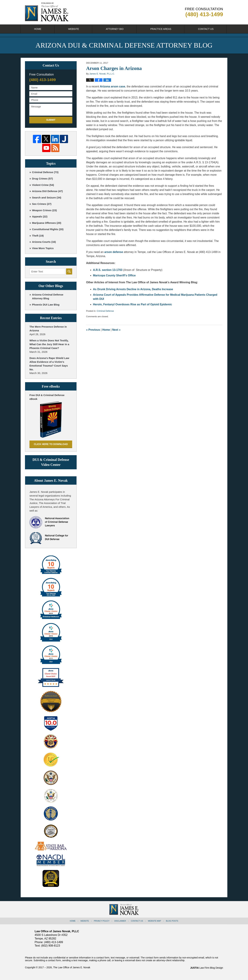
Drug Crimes (42, 179)
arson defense (114, 252)
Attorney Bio (115, 29)
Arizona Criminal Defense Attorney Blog (48, 296)
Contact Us (206, 29)
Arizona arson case (113, 86)
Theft (38, 236)
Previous (93, 330)
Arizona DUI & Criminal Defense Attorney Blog (47, 12)
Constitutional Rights (48, 229)
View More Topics (43, 248)
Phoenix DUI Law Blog (46, 305)
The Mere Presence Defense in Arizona (48, 329)
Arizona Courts (44, 242)
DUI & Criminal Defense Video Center (51, 462)
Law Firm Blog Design (207, 968)
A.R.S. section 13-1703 (108, 270)
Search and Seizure (47, 197)
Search (69, 271)
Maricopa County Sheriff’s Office (114, 275)
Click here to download (51, 444)
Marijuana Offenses (47, 223)
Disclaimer (120, 921)
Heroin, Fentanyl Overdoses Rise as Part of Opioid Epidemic (133, 304)
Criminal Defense (105, 311)
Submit (51, 120)
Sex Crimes (42, 204)
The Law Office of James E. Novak (72, 967)
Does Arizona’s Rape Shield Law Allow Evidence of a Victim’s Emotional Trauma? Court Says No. (49, 364)
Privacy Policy (102, 921)
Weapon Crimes (44, 210)
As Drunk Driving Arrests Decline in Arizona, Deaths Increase (133, 289)
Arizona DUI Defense (47, 191)
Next (116, 330)
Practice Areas (161, 29)
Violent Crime (43, 185)
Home (38, 29)
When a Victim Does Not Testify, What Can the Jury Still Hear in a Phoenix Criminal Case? (49, 344)
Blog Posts (172, 921)
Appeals (40, 216)
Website (74, 29)
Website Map (154, 921)
